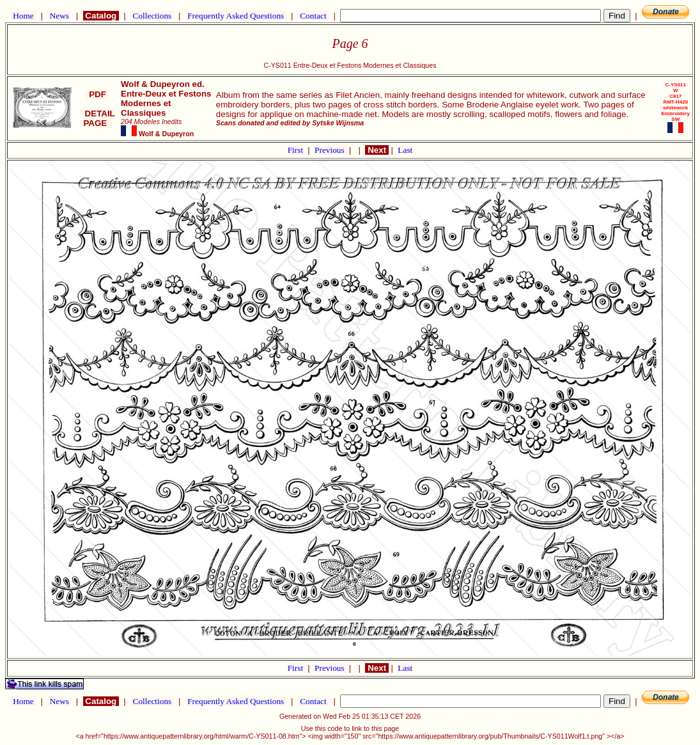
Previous (331, 150)
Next (377, 150)
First (297, 150)
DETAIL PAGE (97, 118)
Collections (152, 16)
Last (405, 150)
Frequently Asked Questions (236, 16)
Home (23, 16)
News (59, 16)
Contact (313, 16)
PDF (97, 94)
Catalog (101, 16)
